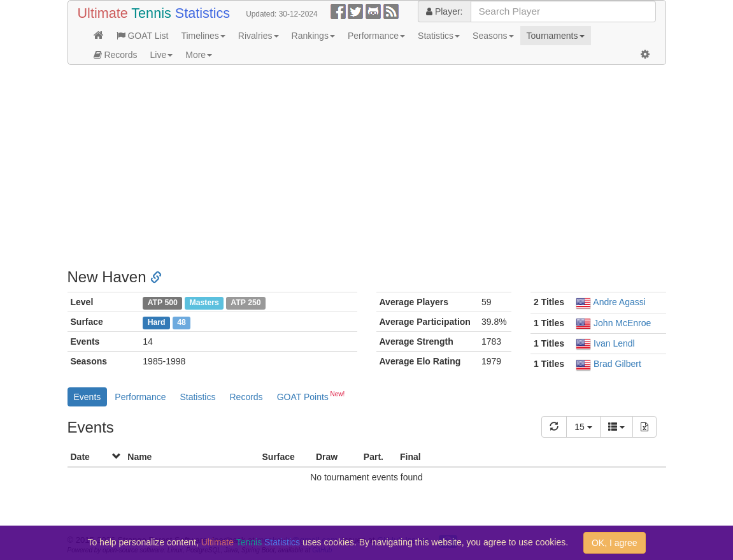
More (199, 55)
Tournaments (556, 36)
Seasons (493, 36)
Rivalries (259, 36)
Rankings (313, 36)
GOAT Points (311, 396)
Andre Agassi (619, 302)
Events (88, 397)
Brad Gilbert (617, 364)
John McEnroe (622, 323)
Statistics (439, 36)
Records (116, 55)
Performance (376, 36)
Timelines (203, 36)
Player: (444, 11)
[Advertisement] (367, 167)
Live (162, 55)
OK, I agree (615, 543)
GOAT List (143, 36)
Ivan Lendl (614, 343)
